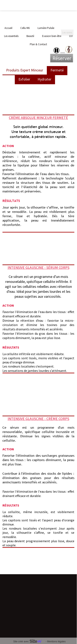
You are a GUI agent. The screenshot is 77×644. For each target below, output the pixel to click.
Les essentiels (11, 36)
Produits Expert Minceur (25, 70)
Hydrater (44, 79)
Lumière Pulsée (46, 28)
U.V (71, 36)
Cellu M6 (25, 28)
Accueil (8, 28)
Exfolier (24, 79)
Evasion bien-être (52, 36)
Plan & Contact (38, 44)
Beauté (30, 36)
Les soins (67, 28)
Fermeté (57, 70)
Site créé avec (29, 642)
